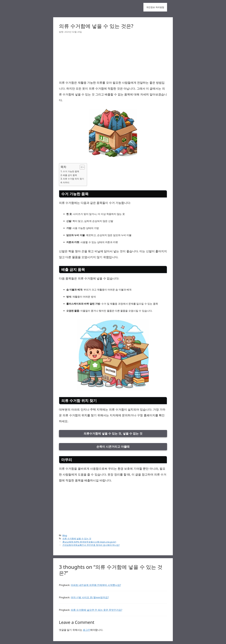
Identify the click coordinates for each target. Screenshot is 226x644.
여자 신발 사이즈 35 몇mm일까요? (90, 597)
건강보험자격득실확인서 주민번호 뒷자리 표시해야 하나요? (91, 545)
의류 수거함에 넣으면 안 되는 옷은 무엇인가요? (96, 610)
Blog (65, 535)
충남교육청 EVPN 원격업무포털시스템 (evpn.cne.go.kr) (89, 542)
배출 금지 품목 (70, 175)
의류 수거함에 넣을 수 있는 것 (77, 538)
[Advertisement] (113, 58)
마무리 (66, 182)
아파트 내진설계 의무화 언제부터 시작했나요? (96, 585)
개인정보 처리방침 (155, 7)
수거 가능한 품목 (71, 171)
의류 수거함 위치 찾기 (73, 179)
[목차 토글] (81, 167)
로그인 (87, 630)
